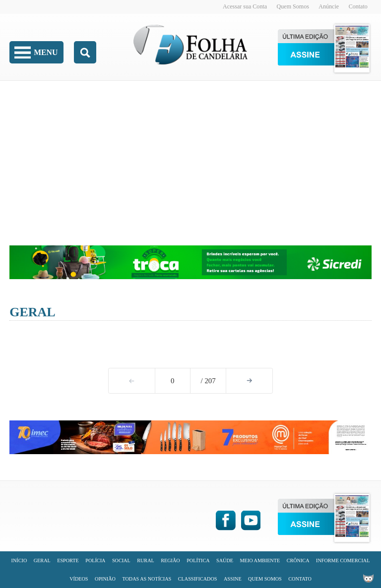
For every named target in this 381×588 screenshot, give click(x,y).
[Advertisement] (190, 156)
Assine (233, 579)
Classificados (198, 579)
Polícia (95, 560)
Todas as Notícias (147, 579)
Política (198, 560)
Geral (32, 312)
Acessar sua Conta (245, 6)
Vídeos (79, 579)
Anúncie (329, 6)
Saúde (225, 560)
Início (19, 560)
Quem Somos (293, 6)
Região (170, 560)
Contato (358, 6)
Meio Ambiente (260, 560)
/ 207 (208, 381)
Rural (146, 560)
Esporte (68, 560)
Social (121, 560)
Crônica (298, 560)
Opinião (105, 579)
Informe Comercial (343, 560)
